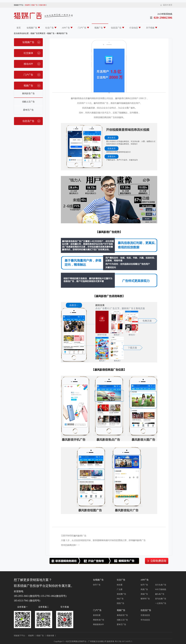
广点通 (120, 589)
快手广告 (97, 585)
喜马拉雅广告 (161, 599)
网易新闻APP (98, 624)
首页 (19, 28)
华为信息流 (145, 620)
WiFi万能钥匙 (161, 589)
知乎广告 (144, 585)
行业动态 (134, 28)
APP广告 (66, 28)
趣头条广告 (160, 594)
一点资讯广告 (161, 603)
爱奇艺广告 (28, 110)
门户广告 (82, 28)
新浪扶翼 (97, 615)
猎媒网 (27, 5)
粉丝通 (120, 585)
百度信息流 (145, 615)
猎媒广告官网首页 (38, 33)
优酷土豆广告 (28, 102)
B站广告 (120, 599)
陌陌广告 (121, 603)
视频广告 (99, 28)
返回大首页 (168, 5)
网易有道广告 (99, 620)
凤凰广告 (144, 589)
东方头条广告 (161, 585)
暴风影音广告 (62, 33)
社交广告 (50, 28)
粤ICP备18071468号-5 (123, 641)
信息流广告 (116, 28)
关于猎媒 (150, 28)
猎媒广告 (34, 5)
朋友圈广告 (121, 594)
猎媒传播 (42, 5)
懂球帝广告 (145, 599)
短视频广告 (32, 28)
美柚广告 (144, 594)
